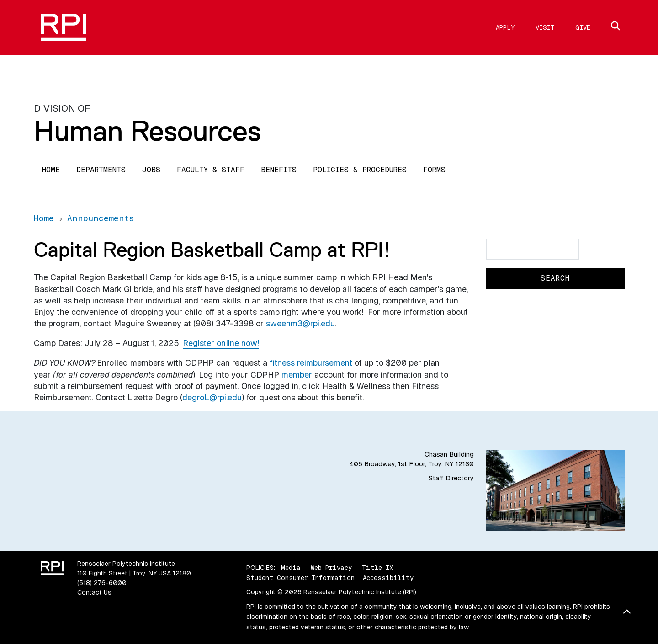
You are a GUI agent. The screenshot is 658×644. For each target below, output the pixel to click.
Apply (505, 27)
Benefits (279, 170)
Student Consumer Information (300, 578)
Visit (545, 27)
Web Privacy (331, 568)
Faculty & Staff (211, 170)
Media (291, 568)
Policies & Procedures (360, 170)
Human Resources (147, 131)
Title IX (377, 568)
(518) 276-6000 (102, 583)
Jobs (151, 170)
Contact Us (94, 592)
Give (583, 27)
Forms (434, 170)
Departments (101, 170)
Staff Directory (451, 478)
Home (51, 170)
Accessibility (388, 578)
